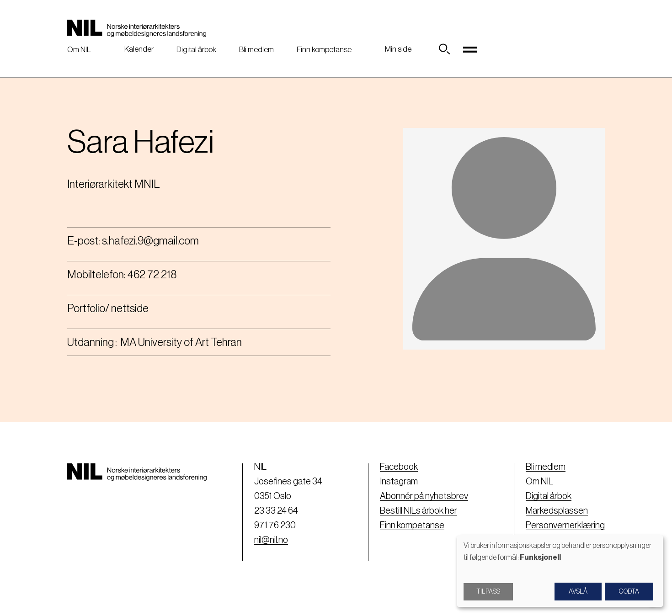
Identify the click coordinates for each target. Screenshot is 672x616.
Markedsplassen (557, 511)
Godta (629, 592)
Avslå (578, 592)
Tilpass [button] (488, 592)
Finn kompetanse (324, 50)
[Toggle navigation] (470, 49)
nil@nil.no (271, 540)
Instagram (399, 482)
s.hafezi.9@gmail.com (150, 241)
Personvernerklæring (565, 526)
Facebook (399, 467)
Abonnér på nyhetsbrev (424, 496)
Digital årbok (196, 50)
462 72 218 (152, 275)
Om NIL (79, 50)
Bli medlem (256, 50)
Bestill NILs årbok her (419, 511)
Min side (398, 49)
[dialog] (560, 571)
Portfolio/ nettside (108, 308)
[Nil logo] (137, 28)
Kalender (139, 49)
